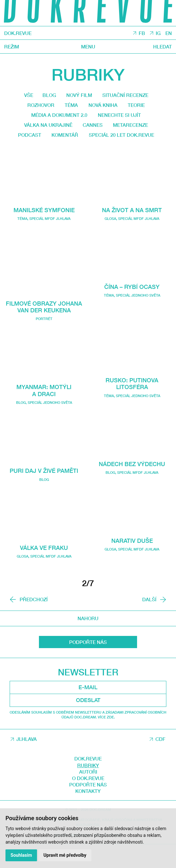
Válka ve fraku (44, 571)
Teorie (142, 107)
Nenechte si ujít (123, 118)
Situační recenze (130, 96)
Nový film (78, 96)
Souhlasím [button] (22, 855)
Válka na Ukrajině (44, 129)
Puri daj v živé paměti (44, 494)
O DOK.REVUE (88, 802)
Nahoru (88, 642)
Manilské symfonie (44, 226)
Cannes (93, 129)
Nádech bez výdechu (132, 479)
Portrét (44, 342)
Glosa (23, 579)
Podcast (65, 140)
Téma (70, 107)
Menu (88, 47)
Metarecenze (135, 129)
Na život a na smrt (132, 226)
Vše (22, 96)
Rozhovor (36, 107)
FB (140, 34)
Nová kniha (104, 107)
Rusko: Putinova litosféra (132, 399)
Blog (45, 96)
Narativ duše (132, 556)
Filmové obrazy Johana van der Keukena (44, 326)
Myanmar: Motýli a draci (44, 414)
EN (168, 34)
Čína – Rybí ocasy (132, 303)
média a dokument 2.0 (56, 118)
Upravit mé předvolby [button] (66, 855)
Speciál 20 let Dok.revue (86, 151)
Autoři (88, 795)
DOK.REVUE (20, 34)
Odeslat (88, 724)
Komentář (104, 140)
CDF (160, 763)
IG (157, 34)
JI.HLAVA (27, 763)
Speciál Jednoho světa (50, 426)
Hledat (162, 47)
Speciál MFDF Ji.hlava (50, 235)
